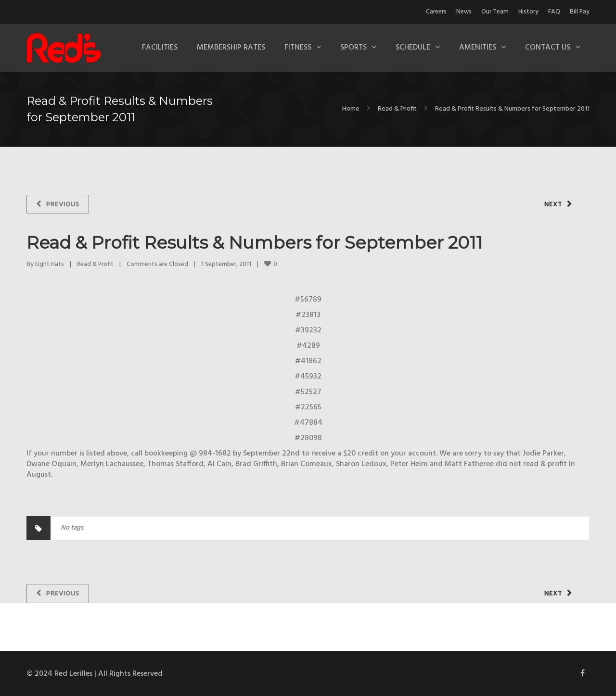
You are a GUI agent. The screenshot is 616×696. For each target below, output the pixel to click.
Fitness (298, 48)
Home (351, 109)
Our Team (495, 12)
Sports (353, 48)
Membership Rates (231, 48)
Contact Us (548, 48)
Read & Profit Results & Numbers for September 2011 (255, 242)
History (528, 12)
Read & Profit (397, 109)
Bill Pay (580, 12)
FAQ (554, 12)
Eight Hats (50, 264)
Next (553, 205)
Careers (436, 12)
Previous (63, 205)
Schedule (413, 48)
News (464, 12)
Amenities (478, 48)
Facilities (160, 48)
